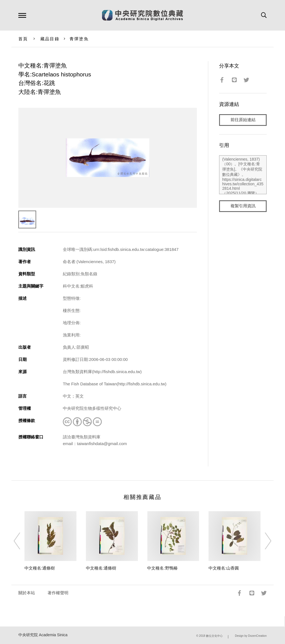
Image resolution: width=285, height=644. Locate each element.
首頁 (23, 39)
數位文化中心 (214, 636)
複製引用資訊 (243, 206)
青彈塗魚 (79, 39)
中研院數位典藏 (142, 15)
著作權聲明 (58, 593)
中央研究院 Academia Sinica (43, 635)
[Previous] (22, 541)
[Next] (263, 541)
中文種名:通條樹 (40, 568)
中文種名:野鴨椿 (162, 568)
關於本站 (27, 593)
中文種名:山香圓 (224, 568)
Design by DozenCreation (251, 636)
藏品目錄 (50, 39)
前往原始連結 (243, 120)
